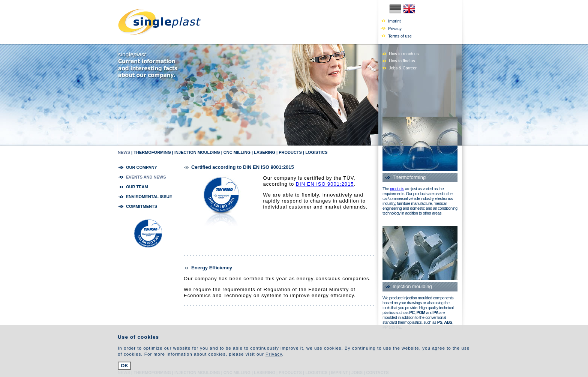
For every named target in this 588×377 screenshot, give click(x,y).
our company (142, 167)
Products (290, 152)
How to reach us (404, 54)
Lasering (265, 152)
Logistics (316, 152)
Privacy (395, 29)
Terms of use (400, 36)
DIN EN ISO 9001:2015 (325, 184)
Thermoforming (152, 152)
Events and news (146, 177)
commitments (142, 206)
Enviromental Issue (149, 197)
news (124, 152)
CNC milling (237, 152)
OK (124, 366)
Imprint (394, 21)
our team (137, 187)
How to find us (402, 61)
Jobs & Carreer (403, 68)
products (397, 189)
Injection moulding (197, 152)
